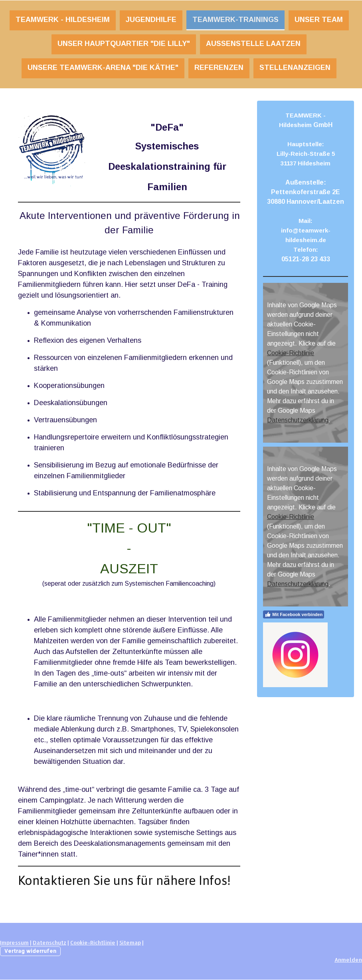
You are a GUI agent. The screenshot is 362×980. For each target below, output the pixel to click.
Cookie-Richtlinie (291, 353)
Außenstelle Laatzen (253, 44)
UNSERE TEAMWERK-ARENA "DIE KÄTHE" (103, 68)
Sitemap (130, 942)
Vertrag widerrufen (30, 951)
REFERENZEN (219, 68)
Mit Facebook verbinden (294, 614)
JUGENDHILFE (151, 20)
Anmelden (348, 960)
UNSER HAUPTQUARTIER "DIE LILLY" (124, 44)
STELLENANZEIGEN (295, 68)
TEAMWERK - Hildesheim (63, 20)
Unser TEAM (319, 20)
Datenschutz (49, 942)
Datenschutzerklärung (298, 420)
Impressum (14, 942)
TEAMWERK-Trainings (235, 20)
